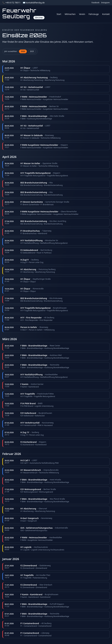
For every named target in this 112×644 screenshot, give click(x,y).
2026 (23, 51)
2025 (32, 51)
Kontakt (106, 14)
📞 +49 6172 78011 (11, 3)
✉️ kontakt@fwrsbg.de (34, 3)
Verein (82, 14)
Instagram (105, 3)
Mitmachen (70, 14)
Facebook (96, 3)
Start (59, 14)
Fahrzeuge (94, 14)
